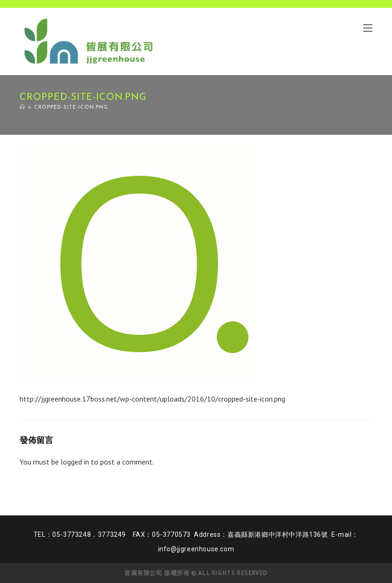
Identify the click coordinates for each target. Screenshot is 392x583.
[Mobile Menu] (368, 28)
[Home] (22, 108)
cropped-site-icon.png (71, 108)
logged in (75, 462)
